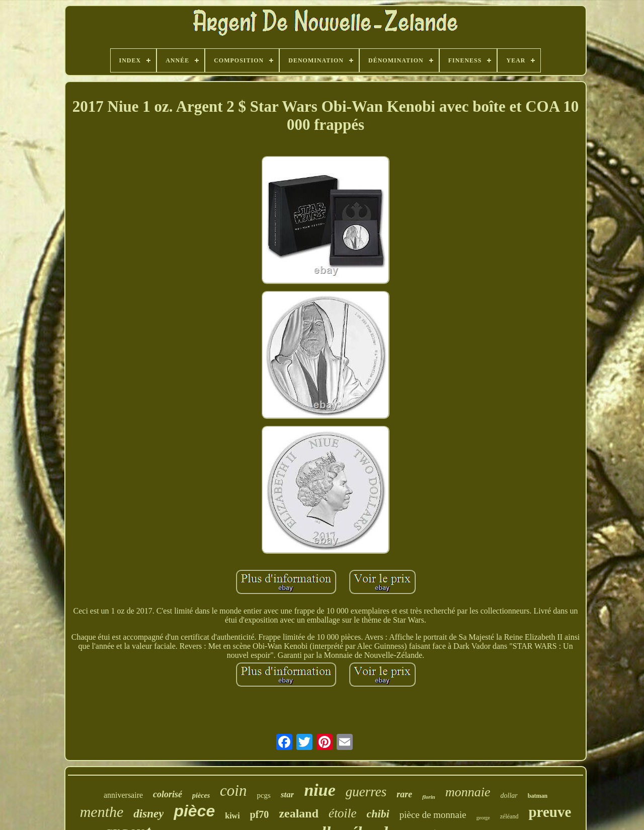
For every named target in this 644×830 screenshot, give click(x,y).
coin (233, 790)
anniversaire (123, 795)
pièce (194, 811)
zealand (299, 813)
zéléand (509, 816)
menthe (102, 812)
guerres (366, 792)
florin (429, 797)
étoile (343, 813)
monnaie (468, 792)
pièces (201, 796)
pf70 (260, 814)
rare (404, 794)
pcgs (264, 795)
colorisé (168, 794)
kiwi (232, 816)
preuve (550, 812)
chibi (378, 814)
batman (538, 796)
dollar (509, 796)
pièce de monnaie (433, 815)
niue (319, 790)
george (483, 818)
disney (148, 814)
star (287, 795)
